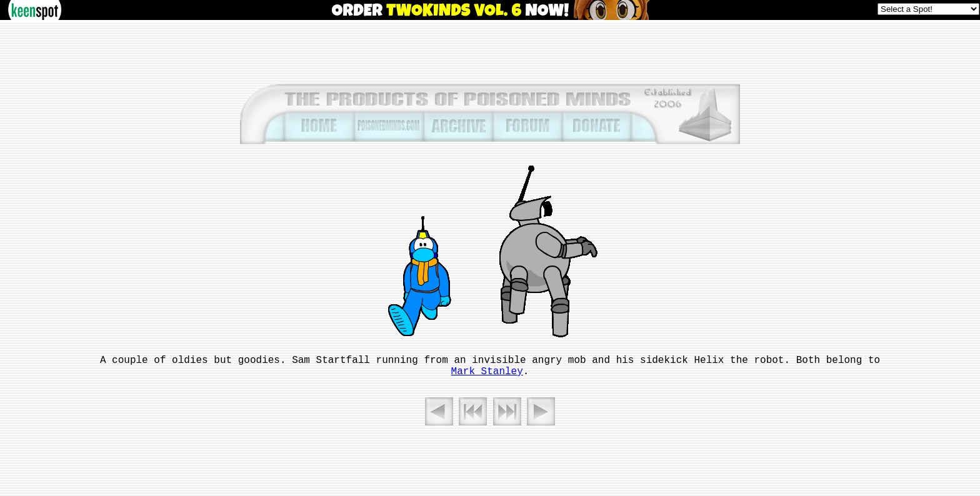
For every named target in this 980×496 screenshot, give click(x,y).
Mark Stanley (487, 372)
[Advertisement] (490, 51)
